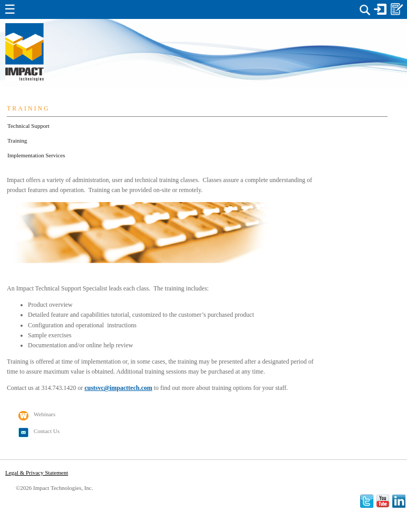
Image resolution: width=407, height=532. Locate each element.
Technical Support (28, 126)
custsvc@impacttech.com (119, 388)
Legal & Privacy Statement (37, 473)
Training (17, 140)
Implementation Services (36, 155)
